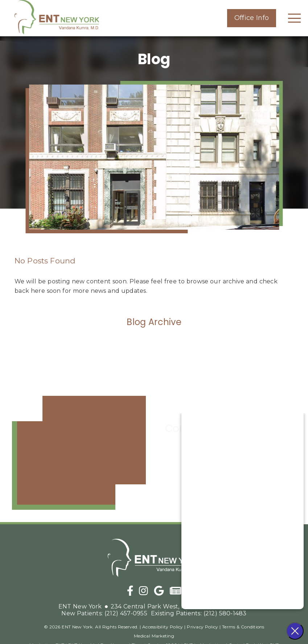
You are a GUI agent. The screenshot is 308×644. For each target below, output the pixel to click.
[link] (59, 18)
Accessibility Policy (163, 627)
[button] (252, 18)
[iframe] (79, 453)
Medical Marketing (154, 636)
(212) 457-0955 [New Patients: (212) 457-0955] (104, 613)
